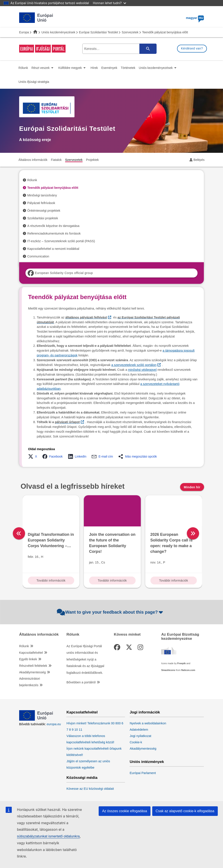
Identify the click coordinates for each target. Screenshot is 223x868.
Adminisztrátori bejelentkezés (30, 682)
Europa (24, 32)
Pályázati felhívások (41, 203)
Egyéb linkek (28, 659)
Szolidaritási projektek (43, 218)
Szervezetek (130, 32)
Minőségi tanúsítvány (42, 195)
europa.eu (54, 724)
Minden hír (192, 487)
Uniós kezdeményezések (58, 32)
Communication (38, 256)
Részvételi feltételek (33, 666)
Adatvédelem (139, 730)
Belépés (199, 160)
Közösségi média (82, 778)
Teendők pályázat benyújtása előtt (53, 188)
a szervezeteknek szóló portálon (134, 365)
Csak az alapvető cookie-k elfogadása (185, 811)
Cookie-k (136, 742)
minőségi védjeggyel (142, 370)
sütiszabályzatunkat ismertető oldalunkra (48, 836)
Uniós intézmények (147, 762)
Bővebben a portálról (81, 682)
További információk (51, 580)
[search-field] (119, 49)
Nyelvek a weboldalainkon (148, 723)
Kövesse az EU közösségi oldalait (90, 789)
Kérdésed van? (192, 48)
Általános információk (39, 634)
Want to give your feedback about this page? (111, 612)
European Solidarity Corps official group (60, 273)
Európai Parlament (143, 773)
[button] (34, 456)
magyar (195, 18)
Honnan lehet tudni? (110, 3)
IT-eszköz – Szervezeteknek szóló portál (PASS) (61, 241)
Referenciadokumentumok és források (54, 233)
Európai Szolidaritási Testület (99, 32)
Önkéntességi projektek (44, 211)
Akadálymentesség (33, 672)
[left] (19, 533)
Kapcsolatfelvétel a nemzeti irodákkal (53, 249)
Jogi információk (145, 712)
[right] (206, 533)
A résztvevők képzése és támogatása (53, 226)
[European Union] (36, 720)
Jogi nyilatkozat (140, 736)
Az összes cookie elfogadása (125, 811)
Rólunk (32, 180)
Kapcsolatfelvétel (31, 653)
